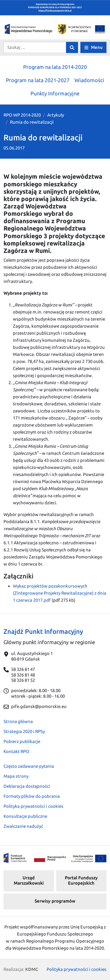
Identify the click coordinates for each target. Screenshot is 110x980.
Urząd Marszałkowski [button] (29, 880)
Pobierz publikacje (22, 741)
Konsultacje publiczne (25, 816)
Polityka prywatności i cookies (33, 806)
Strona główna (18, 721)
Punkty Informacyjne (55, 93)
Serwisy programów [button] (55, 901)
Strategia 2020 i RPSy (24, 731)
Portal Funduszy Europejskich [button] (81, 880)
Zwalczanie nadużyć (23, 826)
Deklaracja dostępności (27, 786)
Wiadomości (89, 80)
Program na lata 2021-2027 (38, 80)
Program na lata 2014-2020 (55, 67)
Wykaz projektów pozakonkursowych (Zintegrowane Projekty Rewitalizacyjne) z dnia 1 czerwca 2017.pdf (60, 593)
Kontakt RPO (16, 751)
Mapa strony (16, 776)
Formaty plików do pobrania (32, 796)
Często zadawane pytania (29, 766)
